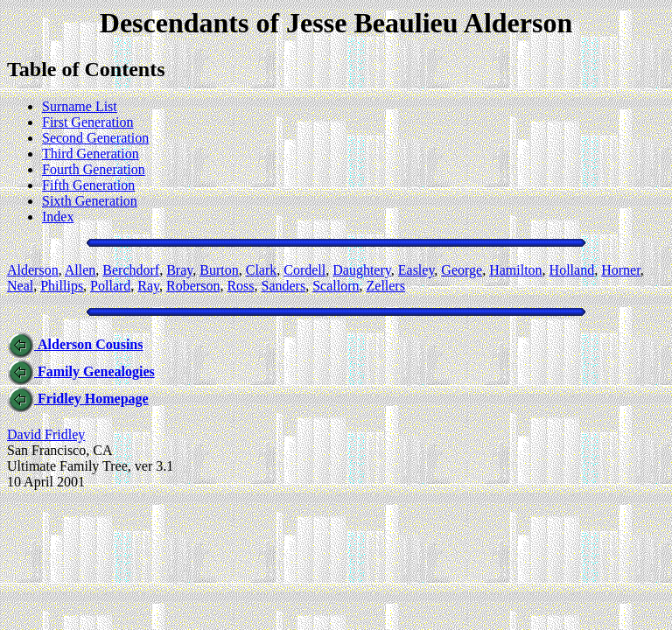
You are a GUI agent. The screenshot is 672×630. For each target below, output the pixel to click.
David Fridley (46, 434)
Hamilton (515, 270)
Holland (572, 270)
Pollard (110, 286)
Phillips (62, 286)
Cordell (304, 270)
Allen (80, 270)
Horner (621, 270)
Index (58, 217)
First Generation (87, 122)
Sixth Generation (90, 201)
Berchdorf (131, 270)
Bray (179, 270)
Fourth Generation (94, 169)
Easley (416, 270)
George (462, 270)
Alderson (33, 270)
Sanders (284, 286)
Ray (148, 286)
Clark (262, 270)
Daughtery (362, 270)
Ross (240, 286)
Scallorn (336, 286)
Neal (20, 286)
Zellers (386, 286)
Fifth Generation (88, 185)
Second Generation (95, 138)
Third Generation (91, 154)
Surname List (80, 106)
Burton (219, 270)
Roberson (193, 286)
